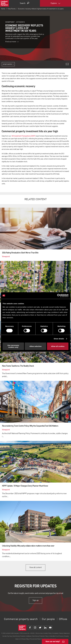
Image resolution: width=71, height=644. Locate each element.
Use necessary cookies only (13, 346)
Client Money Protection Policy (40, 636)
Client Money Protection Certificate (22, 636)
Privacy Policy (25, 639)
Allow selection (35, 346)
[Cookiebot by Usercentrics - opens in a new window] (59, 296)
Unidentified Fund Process (56, 636)
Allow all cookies (58, 346)
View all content (36, 567)
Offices (63, 619)
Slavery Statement (64, 633)
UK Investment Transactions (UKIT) (23, 136)
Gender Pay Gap (7, 636)
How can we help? (53, 641)
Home (3, 9)
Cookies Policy (47, 633)
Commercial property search (21, 619)
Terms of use (39, 633)
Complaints (55, 633)
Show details (59, 339)
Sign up (35, 600)
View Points (12, 9)
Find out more (12, 42)
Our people (48, 619)
